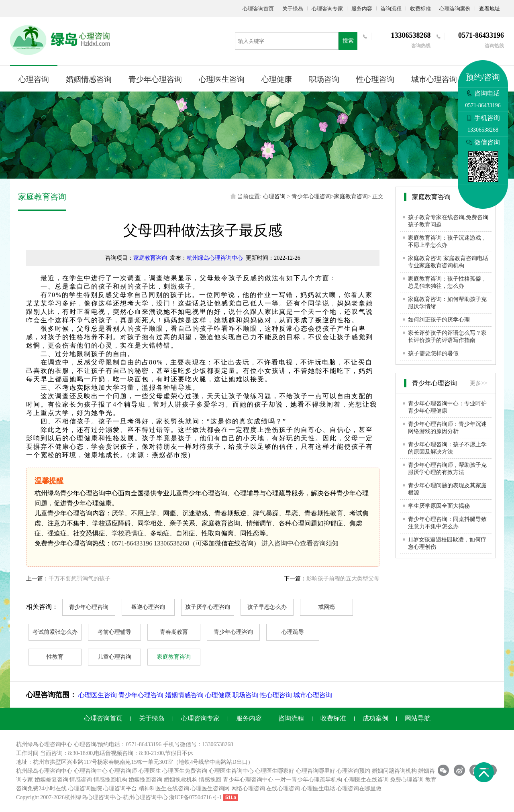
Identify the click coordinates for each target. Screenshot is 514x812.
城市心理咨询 (434, 79)
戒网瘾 (326, 607)
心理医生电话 (318, 789)
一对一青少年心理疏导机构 (308, 780)
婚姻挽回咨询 (145, 780)
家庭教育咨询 (351, 196)
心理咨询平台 (120, 789)
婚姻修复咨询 (51, 780)
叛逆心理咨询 (148, 607)
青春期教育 (174, 632)
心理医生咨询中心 (231, 771)
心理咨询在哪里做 (359, 789)
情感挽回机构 (110, 780)
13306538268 (171, 543)
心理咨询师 (123, 771)
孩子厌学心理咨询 (208, 607)
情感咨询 (81, 780)
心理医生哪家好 (275, 771)
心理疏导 (293, 632)
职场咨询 (324, 79)
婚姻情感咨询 (89, 79)
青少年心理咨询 (155, 79)
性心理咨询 (375, 79)
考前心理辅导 (114, 632)
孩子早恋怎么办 (267, 607)
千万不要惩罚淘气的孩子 (80, 579)
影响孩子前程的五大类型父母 (343, 579)
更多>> (479, 383)
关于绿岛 (293, 9)
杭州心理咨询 (140, 797)
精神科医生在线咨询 (164, 789)
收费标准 (420, 9)
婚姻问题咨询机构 (394, 771)
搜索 (348, 41)
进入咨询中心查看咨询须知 (300, 543)
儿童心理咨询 (114, 657)
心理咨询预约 (353, 771)
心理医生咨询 (222, 79)
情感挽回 (210, 780)
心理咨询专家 (327, 9)
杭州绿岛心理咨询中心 (215, 258)
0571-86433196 (132, 543)
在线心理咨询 (283, 789)
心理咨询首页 (258, 9)
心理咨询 (34, 79)
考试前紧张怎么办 (55, 632)
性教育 (55, 657)
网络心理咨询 (248, 789)
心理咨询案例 (455, 9)
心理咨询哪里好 (316, 771)
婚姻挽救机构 (181, 780)
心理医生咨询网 (210, 789)
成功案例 (375, 718)
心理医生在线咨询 (366, 780)
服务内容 (362, 9)
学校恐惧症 (128, 533)
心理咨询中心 (91, 771)
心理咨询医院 (85, 789)
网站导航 (418, 718)
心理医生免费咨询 (185, 771)
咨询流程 (391, 9)
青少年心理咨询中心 (248, 780)
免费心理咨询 (407, 780)
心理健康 (277, 79)
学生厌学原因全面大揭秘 (439, 506)
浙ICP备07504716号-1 (195, 797)
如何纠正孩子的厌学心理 (439, 320)
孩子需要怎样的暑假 (433, 353)
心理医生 (150, 771)
